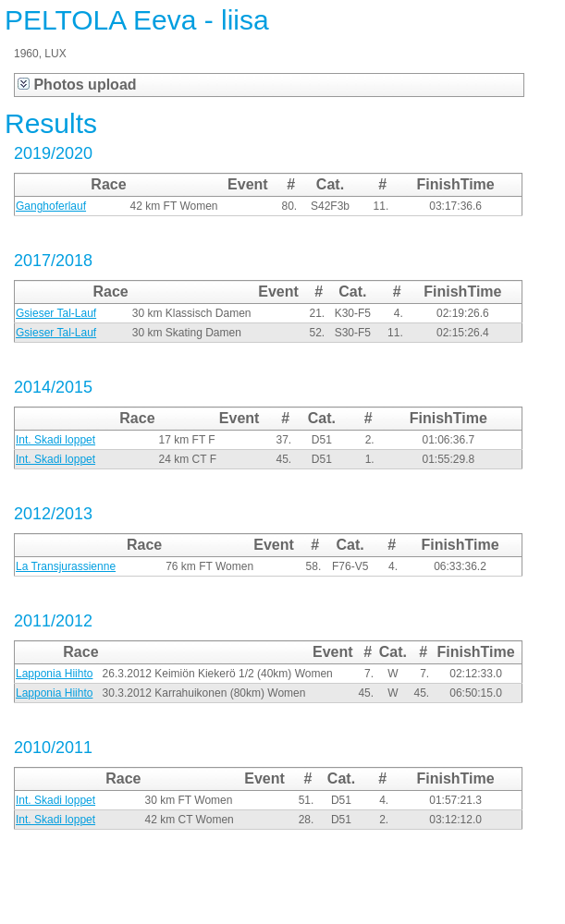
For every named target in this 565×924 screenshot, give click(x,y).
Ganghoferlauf (51, 206)
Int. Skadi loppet (55, 440)
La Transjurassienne (66, 566)
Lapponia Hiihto (54, 674)
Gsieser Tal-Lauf (56, 313)
